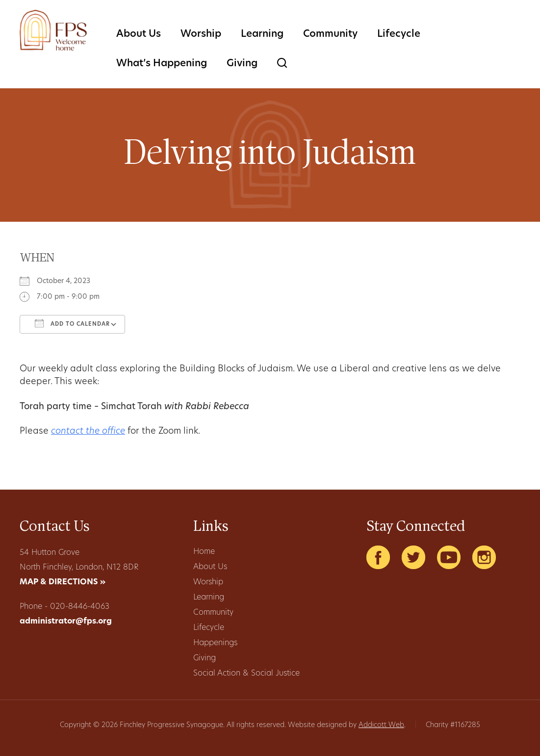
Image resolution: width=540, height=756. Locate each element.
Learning (262, 34)
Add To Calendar (72, 323)
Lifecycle (399, 34)
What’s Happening (162, 64)
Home (204, 552)
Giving (242, 64)
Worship (201, 34)
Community (330, 34)
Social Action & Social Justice (246, 674)
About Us (139, 34)
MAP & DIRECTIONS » (63, 582)
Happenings (215, 643)
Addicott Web (381, 725)
